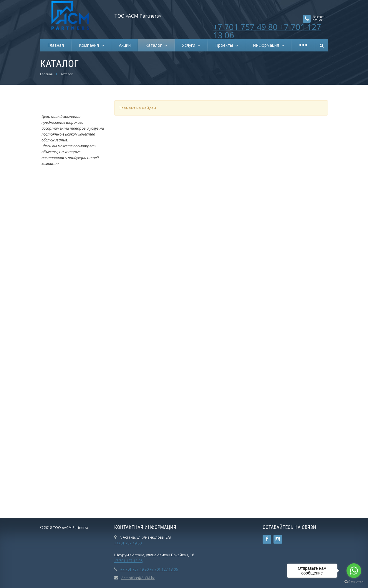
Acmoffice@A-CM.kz (138, 578)
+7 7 (118, 561)
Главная (56, 45)
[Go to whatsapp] (354, 571)
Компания (90, 45)
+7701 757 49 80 (128, 543)
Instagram (278, 539)
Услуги (190, 45)
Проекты (225, 45)
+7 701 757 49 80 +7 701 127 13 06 (267, 31)
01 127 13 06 (132, 561)
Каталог (155, 45)
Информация (267, 45)
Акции (125, 45)
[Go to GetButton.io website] (354, 582)
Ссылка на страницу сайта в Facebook (267, 539)
